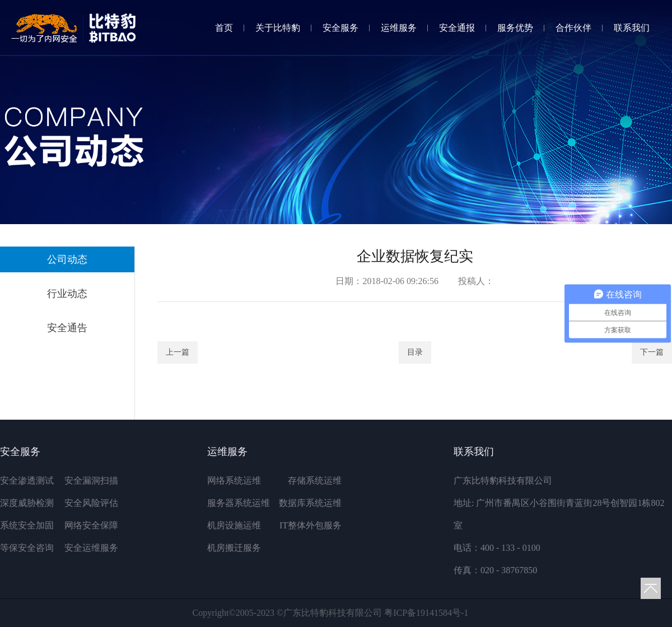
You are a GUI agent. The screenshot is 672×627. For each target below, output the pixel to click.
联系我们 (632, 28)
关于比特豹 (278, 28)
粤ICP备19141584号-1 (426, 613)
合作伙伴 (573, 28)
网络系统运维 (234, 480)
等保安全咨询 (27, 548)
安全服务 (340, 28)
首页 (224, 28)
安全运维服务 (91, 548)
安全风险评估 (91, 503)
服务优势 (515, 28)
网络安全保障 (91, 525)
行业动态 (67, 294)
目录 (415, 352)
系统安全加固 (27, 525)
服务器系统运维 (239, 503)
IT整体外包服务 (311, 525)
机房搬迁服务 (234, 548)
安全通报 (457, 28)
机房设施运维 (234, 525)
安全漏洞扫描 (91, 480)
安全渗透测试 (27, 480)
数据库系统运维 (310, 503)
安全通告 (67, 328)
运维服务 (399, 28)
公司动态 (67, 259)
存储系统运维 (315, 480)
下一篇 (652, 352)
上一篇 (178, 352)
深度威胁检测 (27, 503)
